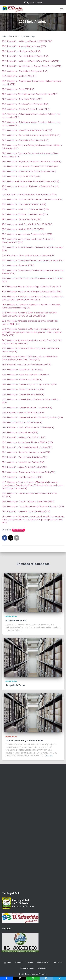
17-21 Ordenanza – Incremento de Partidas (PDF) (23, 390)
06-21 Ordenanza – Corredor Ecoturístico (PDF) (22, 477)
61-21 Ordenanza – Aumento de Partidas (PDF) (22, 99)
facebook (25, 3)
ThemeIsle (43, 974)
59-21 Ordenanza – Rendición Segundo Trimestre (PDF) (26, 109)
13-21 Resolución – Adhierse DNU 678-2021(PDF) (23, 413)
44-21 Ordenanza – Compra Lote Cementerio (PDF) (24, 204)
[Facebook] (7, 978)
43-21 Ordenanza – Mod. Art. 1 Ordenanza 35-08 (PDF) (25, 209)
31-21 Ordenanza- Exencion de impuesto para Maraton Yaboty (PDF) (31, 287)
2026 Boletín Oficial (16, 620)
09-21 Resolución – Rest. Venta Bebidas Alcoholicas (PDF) (27, 447)
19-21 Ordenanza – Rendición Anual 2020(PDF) (22, 380)
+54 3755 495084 (36, 3)
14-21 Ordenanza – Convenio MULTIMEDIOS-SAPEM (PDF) (27, 408)
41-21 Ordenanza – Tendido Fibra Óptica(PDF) (22, 219)
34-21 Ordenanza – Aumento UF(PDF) (18, 265)
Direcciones (58, 963)
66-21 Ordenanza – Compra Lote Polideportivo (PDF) (25, 71)
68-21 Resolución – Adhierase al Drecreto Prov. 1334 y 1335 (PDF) (30, 61)
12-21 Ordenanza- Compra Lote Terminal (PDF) (22, 422)
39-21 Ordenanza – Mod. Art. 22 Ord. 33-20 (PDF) (23, 229)
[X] (20, 978)
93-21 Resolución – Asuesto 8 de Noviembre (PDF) (24, 46)
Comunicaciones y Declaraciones (24, 741)
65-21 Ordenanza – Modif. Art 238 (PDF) (19, 76)
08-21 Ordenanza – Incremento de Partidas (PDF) (23, 462)
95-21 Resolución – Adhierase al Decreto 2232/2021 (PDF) (27, 41)
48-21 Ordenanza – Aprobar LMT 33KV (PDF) (21, 176)
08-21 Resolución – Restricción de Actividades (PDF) (25, 457)
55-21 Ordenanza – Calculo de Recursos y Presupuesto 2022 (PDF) (31, 135)
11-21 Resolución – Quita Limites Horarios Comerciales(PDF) (28, 427)
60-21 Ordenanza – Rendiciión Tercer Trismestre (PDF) (25, 104)
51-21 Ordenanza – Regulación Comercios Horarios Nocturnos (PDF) (31, 161)
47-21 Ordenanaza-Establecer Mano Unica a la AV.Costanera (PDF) (30, 181)
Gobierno (30, 963)
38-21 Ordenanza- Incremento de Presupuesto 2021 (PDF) (27, 234)
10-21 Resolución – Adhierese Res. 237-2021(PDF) (24, 437)
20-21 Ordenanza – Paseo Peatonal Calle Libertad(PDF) (26, 375)
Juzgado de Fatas (15, 685)
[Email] (46, 978)
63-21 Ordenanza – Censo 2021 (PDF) (18, 89)
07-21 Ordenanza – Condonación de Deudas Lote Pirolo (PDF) (28, 472)
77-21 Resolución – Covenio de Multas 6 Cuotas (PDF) (25, 56)
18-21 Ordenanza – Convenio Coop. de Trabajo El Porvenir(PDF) (29, 385)
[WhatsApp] (33, 978)
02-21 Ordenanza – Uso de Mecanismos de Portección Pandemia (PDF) (33, 507)
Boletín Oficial (18, 530)
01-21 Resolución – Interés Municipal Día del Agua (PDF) (26, 511)
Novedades (42, 969)
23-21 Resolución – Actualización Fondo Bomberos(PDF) (26, 365)
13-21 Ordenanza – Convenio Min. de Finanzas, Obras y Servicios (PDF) (32, 418)
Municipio (18, 963)
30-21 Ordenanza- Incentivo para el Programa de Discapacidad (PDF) (32, 292)
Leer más (49, 756)
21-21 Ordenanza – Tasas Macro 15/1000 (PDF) (22, 370)
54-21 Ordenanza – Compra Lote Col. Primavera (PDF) (25, 140)
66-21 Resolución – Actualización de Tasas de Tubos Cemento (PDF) (31, 66)
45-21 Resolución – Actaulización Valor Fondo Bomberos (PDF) (29, 194)
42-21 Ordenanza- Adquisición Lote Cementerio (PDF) (25, 214)
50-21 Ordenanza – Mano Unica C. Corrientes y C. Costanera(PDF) (30, 166)
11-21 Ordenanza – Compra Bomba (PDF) (20, 432)
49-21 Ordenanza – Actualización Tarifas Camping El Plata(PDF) (29, 171)
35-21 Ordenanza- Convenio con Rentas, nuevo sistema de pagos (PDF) (33, 260)
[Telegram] (59, 978)
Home (7, 962)
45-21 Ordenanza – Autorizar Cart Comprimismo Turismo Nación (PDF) (32, 199)
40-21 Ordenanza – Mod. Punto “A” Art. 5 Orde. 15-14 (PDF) (27, 224)
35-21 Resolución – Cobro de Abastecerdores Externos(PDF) (28, 255)
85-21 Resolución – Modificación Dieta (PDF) (21, 51)
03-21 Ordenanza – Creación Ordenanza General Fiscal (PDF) (28, 502)
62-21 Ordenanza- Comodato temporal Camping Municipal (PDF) (30, 94)
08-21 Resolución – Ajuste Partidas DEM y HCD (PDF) (25, 467)
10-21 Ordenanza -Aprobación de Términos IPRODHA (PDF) (27, 442)
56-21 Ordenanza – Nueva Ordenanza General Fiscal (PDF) (27, 130)
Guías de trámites (27, 969)
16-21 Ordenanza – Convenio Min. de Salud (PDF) (23, 395)
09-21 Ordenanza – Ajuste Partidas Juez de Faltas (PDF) (26, 452)
